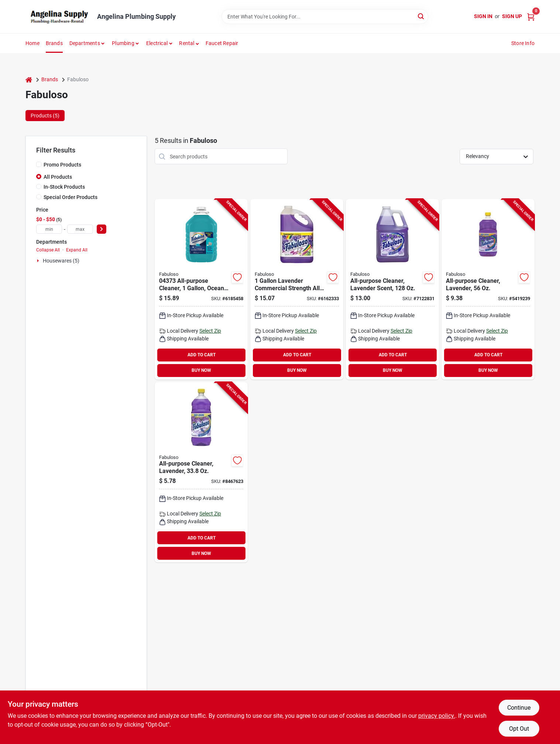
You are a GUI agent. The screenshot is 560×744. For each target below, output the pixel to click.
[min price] (49, 229)
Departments (85, 43)
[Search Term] (325, 17)
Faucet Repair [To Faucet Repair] (222, 43)
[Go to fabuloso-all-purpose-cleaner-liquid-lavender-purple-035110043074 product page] (297, 289)
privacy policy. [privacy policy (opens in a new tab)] (437, 716)
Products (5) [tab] (45, 116)
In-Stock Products (64, 187)
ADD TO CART (202, 355)
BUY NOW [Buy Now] (201, 370)
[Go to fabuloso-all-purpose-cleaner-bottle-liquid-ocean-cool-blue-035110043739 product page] (201, 289)
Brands (54, 43)
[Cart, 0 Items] (531, 16)
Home (32, 43)
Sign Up (512, 16)
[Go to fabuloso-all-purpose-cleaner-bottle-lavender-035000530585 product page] (392, 289)
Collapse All (48, 250)
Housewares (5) (61, 261)
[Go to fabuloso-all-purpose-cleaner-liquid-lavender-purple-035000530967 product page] (201, 472)
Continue (519, 708)
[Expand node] (39, 261)
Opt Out (519, 729)
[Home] (29, 80)
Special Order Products (71, 197)
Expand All (77, 250)
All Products (58, 177)
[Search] (421, 16)
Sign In (483, 16)
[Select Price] (102, 229)
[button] (189, 43)
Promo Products (62, 165)
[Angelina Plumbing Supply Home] (59, 17)
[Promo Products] (39, 164)
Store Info (523, 43)
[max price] (80, 229)
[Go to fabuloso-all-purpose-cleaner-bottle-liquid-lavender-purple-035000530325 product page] (488, 289)
